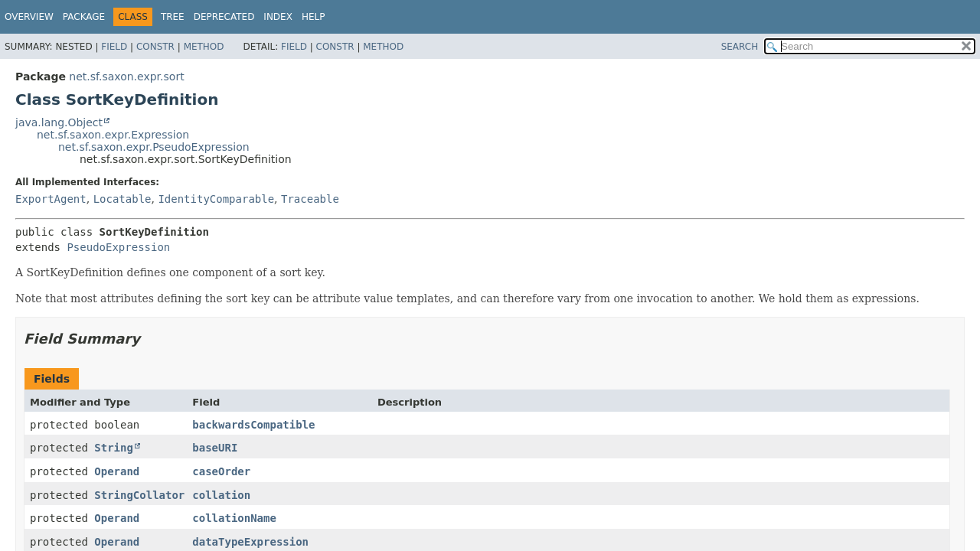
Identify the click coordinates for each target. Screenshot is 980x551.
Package (84, 17)
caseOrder (221, 471)
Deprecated (224, 17)
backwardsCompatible (253, 425)
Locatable (122, 199)
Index (278, 17)
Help (314, 17)
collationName (234, 518)
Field (114, 47)
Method (204, 47)
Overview (29, 17)
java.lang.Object (59, 122)
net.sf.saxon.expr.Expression (113, 135)
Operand (117, 471)
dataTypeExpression (250, 542)
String (114, 448)
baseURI (215, 448)
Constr (155, 47)
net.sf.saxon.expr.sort (126, 77)
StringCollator (139, 495)
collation (221, 495)
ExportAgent (51, 199)
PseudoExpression (118, 247)
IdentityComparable (216, 199)
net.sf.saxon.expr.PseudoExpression (154, 147)
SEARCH (740, 47)
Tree (173, 17)
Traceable (310, 199)
